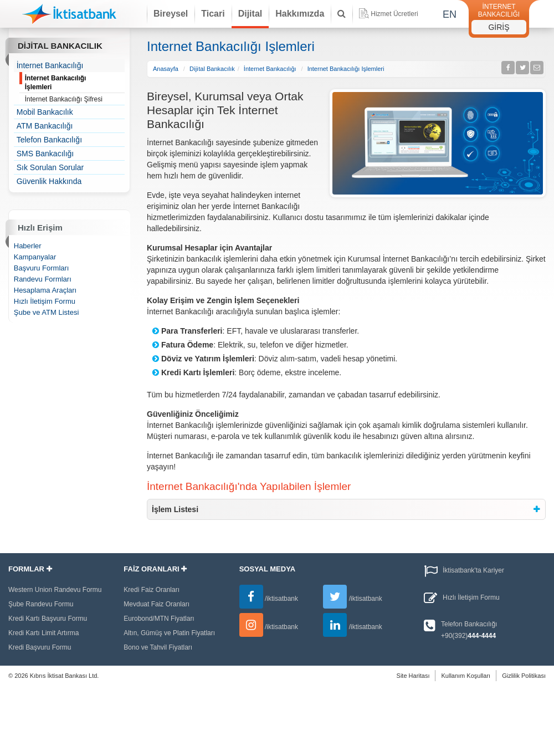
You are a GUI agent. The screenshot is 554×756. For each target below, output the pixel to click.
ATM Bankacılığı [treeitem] (45, 126)
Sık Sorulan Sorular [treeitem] (50, 167)
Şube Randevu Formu (41, 604)
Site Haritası (413, 676)
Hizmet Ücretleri (388, 13)
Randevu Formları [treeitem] (43, 279)
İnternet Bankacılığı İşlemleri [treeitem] (75, 82)
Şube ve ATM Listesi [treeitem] (47, 312)
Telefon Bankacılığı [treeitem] (49, 140)
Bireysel (171, 14)
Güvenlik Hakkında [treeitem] (49, 181)
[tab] (346, 509)
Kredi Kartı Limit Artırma (43, 633)
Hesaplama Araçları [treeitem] (45, 290)
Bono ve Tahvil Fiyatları (158, 647)
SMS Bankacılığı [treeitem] (45, 154)
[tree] (70, 123)
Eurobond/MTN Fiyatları (159, 619)
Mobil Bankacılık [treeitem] (45, 112)
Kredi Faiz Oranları (152, 590)
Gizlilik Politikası (524, 676)
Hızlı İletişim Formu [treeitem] (45, 301)
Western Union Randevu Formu (55, 590)
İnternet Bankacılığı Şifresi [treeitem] (75, 100)
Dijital (250, 14)
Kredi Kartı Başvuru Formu (48, 619)
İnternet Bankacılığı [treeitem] (50, 65)
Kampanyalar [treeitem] (35, 257)
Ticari (213, 14)
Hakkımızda (300, 14)
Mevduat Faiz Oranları (157, 604)
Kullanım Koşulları (466, 676)
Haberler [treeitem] (28, 246)
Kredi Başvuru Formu (40, 647)
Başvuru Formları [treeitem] (42, 268)
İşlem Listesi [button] (175, 509)
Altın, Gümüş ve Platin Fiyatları (169, 633)
